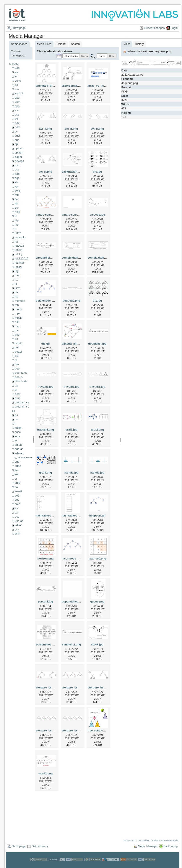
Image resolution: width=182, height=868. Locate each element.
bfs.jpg (97, 172)
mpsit (18, 318)
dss (17, 169)
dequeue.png (71, 301)
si (16, 479)
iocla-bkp (20, 237)
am (17, 89)
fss (17, 199)
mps (17, 313)
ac (16, 76)
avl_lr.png (71, 129)
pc (16, 339)
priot (17, 394)
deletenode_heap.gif (49, 301)
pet (17, 347)
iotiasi (18, 267)
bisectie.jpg (97, 215)
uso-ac (19, 521)
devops (19, 161)
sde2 (18, 466)
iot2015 (19, 246)
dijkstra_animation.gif (76, 344)
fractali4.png (45, 430)
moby (18, 309)
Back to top (171, 846)
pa (16, 330)
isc (16, 280)
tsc (17, 512)
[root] (15, 64)
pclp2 (18, 343)
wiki (17, 534)
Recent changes (154, 28)
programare (22, 402)
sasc (18, 432)
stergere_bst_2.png (75, 687)
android (19, 93)
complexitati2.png (100, 258)
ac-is (18, 81)
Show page (19, 28)
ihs (17, 225)
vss (17, 529)
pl (16, 360)
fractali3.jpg (97, 387)
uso (17, 517)
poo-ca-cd (21, 373)
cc (16, 131)
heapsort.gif (97, 516)
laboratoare (25, 457)
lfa (16, 292)
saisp (18, 428)
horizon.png (45, 559)
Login (174, 28)
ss (16, 508)
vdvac (18, 525)
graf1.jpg (71, 430)
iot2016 (19, 250)
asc (17, 110)
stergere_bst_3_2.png (50, 730)
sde (17, 462)
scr (17, 440)
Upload (61, 44)
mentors (20, 301)
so (16, 487)
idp (17, 220)
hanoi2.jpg (97, 473)
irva (17, 275)
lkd (17, 296)
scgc (18, 436)
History (139, 44)
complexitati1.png (74, 258)
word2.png (45, 773)
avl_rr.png (45, 172)
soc (17, 500)
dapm (18, 157)
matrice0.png (97, 559)
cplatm (19, 153)
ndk (17, 322)
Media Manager (148, 846)
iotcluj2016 (21, 258)
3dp (17, 68)
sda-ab (19, 453)
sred (17, 504)
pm (17, 364)
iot (16, 242)
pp (16, 385)
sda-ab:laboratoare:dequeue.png (149, 51)
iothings (20, 263)
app (17, 106)
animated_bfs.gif (47, 86)
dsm (17, 165)
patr (17, 335)
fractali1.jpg (46, 387)
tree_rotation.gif (98, 730)
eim (17, 182)
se (16, 470)
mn (17, 305)
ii (15, 229)
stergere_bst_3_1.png (102, 687)
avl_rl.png (97, 129)
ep (16, 186)
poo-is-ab (21, 381)
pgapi (18, 352)
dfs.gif (46, 344)
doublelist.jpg (97, 344)
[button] (71, 56)
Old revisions (40, 846)
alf (16, 85)
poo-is (19, 377)
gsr (17, 208)
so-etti (19, 491)
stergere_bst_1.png (49, 687)
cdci (17, 136)
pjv (17, 356)
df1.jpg (97, 301)
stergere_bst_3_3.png (76, 730)
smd (17, 483)
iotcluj (18, 254)
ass (17, 115)
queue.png (97, 601)
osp (17, 326)
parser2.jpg (45, 601)
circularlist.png (46, 258)
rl (15, 423)
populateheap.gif (73, 601)
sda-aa (19, 449)
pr (16, 390)
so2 (17, 496)
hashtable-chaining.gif (51, 516)
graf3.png (45, 473)
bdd (17, 127)
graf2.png (97, 430)
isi (16, 284)
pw (17, 419)
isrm (17, 288)
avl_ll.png (45, 129)
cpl (17, 144)
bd (16, 119)
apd (17, 98)
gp (16, 203)
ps (16, 415)
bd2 (17, 123)
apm (17, 102)
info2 (18, 233)
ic (16, 216)
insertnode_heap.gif (75, 559)
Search (75, 44)
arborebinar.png (72, 86)
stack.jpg (97, 644)
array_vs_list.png (99, 86)
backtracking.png (73, 172)
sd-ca (18, 445)
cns (17, 140)
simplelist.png (71, 644)
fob (17, 195)
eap (17, 174)
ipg (17, 271)
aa (16, 72)
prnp (18, 398)
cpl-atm (19, 148)
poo (17, 369)
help (17, 212)
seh (17, 474)
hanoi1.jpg (71, 473)
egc (17, 178)
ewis (18, 191)
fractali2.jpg (71, 387)
